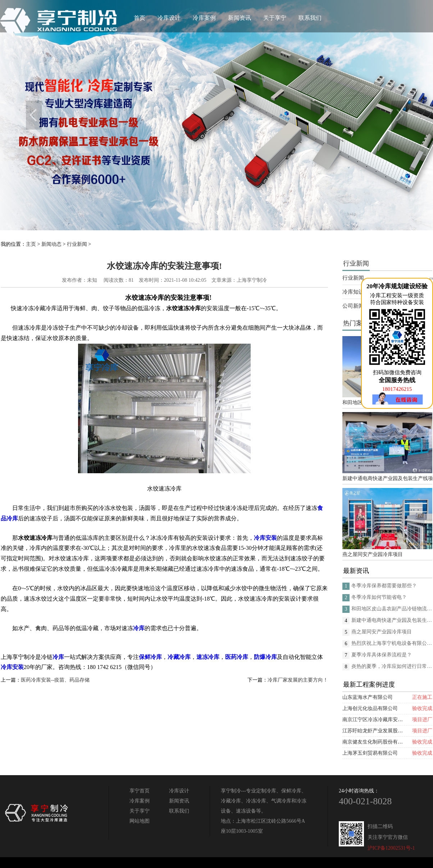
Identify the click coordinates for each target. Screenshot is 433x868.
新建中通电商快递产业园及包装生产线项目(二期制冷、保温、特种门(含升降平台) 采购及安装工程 (387, 478)
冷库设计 (169, 18)
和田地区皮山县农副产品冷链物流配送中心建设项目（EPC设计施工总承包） (392, 609)
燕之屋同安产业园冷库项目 (373, 554)
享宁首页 (140, 791)
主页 (31, 244)
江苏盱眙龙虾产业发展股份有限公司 (383, 731)
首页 (140, 18)
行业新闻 (77, 244)
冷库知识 (353, 292)
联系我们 (310, 18)
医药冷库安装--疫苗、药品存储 (55, 680)
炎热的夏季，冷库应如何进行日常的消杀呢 (392, 666)
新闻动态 (51, 244)
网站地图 (140, 821)
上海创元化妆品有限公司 (370, 708)
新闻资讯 (240, 18)
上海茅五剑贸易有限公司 (370, 753)
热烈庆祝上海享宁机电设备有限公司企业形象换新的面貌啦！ (392, 643)
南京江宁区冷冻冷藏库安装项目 (378, 720)
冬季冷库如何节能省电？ (379, 597)
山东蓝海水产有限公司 (368, 697)
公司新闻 (353, 306)
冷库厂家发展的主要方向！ (298, 680)
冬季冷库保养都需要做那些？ (384, 586)
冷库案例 (204, 18)
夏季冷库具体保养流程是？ (382, 655)
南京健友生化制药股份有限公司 (378, 742)
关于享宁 (275, 18)
